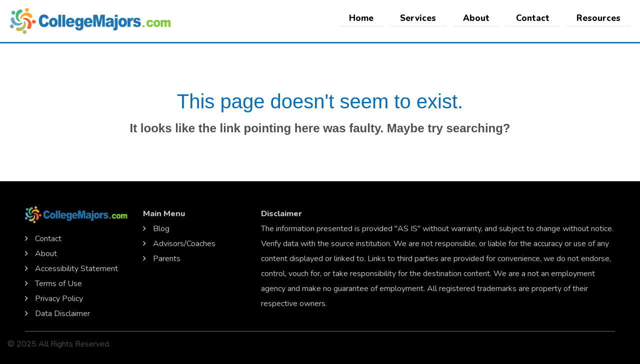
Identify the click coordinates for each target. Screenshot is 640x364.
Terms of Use (58, 284)
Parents (167, 259)
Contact (536, 18)
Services (426, 18)
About (482, 18)
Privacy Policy (59, 299)
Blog (161, 229)
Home (371, 18)
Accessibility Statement (76, 269)
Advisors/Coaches (184, 244)
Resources (599, 18)
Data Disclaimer (62, 314)
